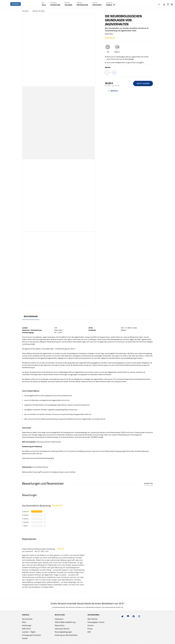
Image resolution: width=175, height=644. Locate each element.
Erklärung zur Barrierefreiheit (66, 635)
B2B (89, 632)
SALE (44, 5)
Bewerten (149, 483)
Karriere (91, 625)
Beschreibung (31, 316)
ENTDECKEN (55, 5)
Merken (113, 91)
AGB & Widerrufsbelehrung (65, 622)
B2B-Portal (26, 629)
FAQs (24, 622)
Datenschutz (60, 625)
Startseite (25, 11)
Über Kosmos (92, 619)
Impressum (59, 619)
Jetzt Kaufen (143, 83)
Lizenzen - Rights (29, 632)
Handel (25, 638)
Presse (90, 629)
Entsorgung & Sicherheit (31, 635)
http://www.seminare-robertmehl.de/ (49, 442)
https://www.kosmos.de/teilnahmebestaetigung (38, 458)
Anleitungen (27, 625)
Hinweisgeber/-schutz (96, 622)
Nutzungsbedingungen (63, 632)
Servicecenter (27, 619)
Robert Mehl (109, 34)
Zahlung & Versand (62, 629)
